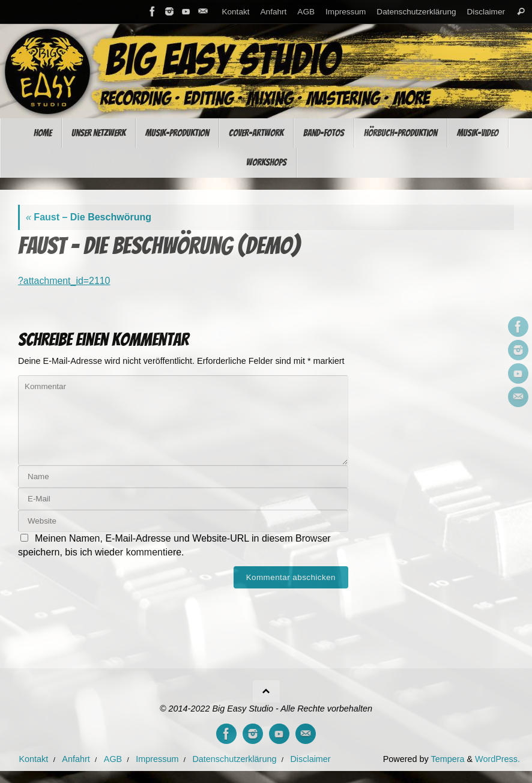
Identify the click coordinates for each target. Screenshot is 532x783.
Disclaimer (486, 12)
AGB (306, 12)
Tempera (447, 759)
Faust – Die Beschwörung (89, 217)
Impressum (346, 12)
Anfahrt (274, 12)
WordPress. (497, 759)
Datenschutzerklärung (416, 12)
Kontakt (235, 12)
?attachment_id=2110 (64, 281)
